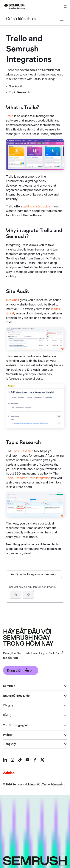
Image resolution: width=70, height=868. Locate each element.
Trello (10, 116)
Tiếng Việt (10, 744)
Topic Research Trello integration (28, 478)
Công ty (8, 705)
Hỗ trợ (7, 715)
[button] (28, 595)
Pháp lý (8, 735)
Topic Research (23, 451)
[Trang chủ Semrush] (14, 7)
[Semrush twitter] (42, 760)
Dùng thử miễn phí (21, 670)
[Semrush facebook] (35, 760)
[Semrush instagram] (13, 760)
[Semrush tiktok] (20, 760)
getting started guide (37, 206)
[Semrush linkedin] (5, 760)
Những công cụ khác (16, 696)
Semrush (9, 686)
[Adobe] (9, 773)
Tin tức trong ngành (16, 725)
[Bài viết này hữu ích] (15, 595)
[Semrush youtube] (27, 760)
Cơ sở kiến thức (21, 19)
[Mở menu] (65, 7)
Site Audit (13, 300)
